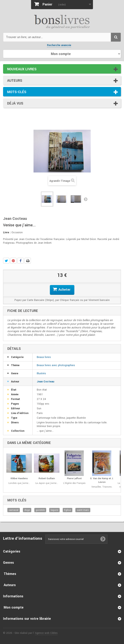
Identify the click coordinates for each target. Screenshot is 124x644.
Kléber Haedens (19, 478)
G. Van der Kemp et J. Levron (102, 480)
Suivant (86, 199)
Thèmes (10, 574)
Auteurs (15, 81)
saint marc (83, 510)
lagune (54, 510)
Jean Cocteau (45, 382)
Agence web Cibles (46, 633)
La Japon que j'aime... (47, 483)
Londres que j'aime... (19, 483)
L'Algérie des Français (74, 483)
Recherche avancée (59, 45)
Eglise (68, 510)
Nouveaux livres (22, 69)
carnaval (14, 510)
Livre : (7, 232)
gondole (40, 510)
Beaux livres (44, 357)
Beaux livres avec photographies (56, 365)
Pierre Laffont (74, 478)
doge (27, 510)
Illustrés (41, 373)
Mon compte (14, 607)
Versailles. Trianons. (102, 487)
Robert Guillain (47, 478)
